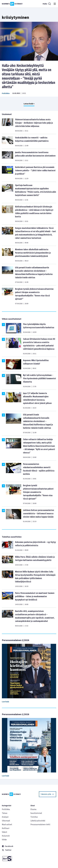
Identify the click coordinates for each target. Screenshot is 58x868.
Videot (4, 832)
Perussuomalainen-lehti (40, 824)
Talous (5, 813)
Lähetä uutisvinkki (38, 821)
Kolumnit (6, 836)
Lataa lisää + (29, 104)
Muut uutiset (7, 824)
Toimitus (34, 817)
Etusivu (33, 809)
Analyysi (5, 817)
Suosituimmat (36, 813)
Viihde (4, 840)
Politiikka (6, 93)
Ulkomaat (6, 821)
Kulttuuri (6, 828)
